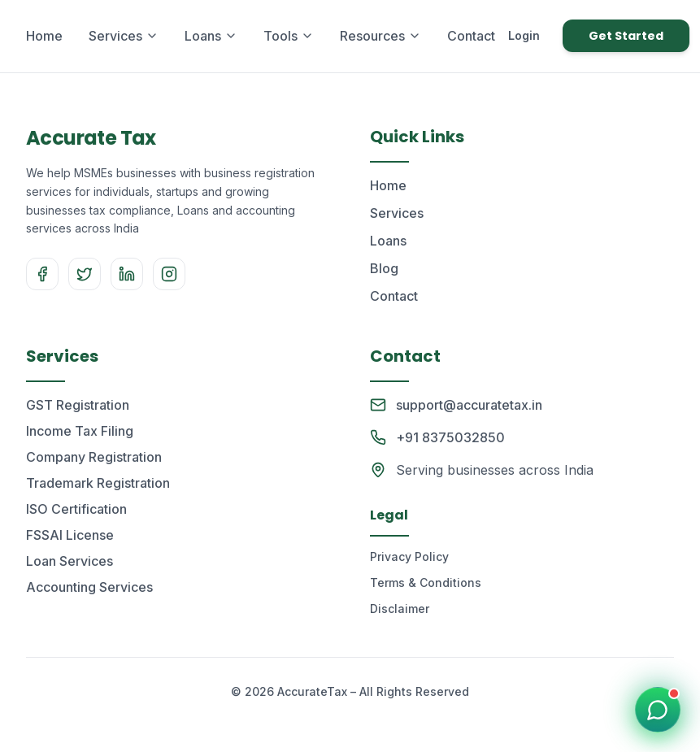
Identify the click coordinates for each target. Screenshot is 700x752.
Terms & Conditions (426, 582)
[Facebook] (42, 274)
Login (524, 35)
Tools (289, 36)
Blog (384, 268)
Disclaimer (400, 609)
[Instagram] (169, 274)
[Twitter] (85, 274)
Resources (380, 36)
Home (44, 36)
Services (124, 36)
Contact (471, 36)
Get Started (626, 36)
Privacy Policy (409, 556)
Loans (211, 36)
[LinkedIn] (127, 274)
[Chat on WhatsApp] (658, 710)
